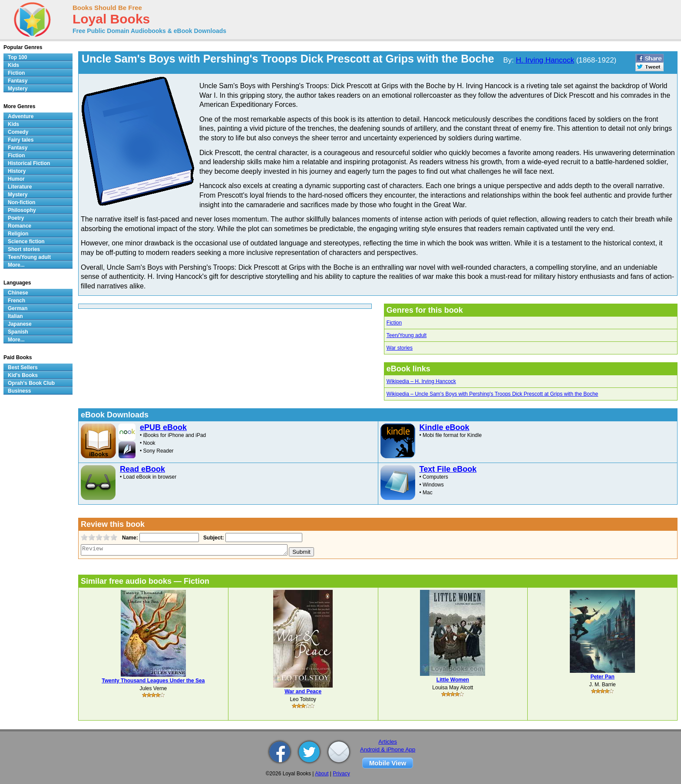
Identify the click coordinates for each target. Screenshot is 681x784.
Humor (16, 179)
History (17, 171)
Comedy (18, 132)
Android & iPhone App (388, 749)
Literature (20, 187)
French (17, 301)
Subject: (213, 538)
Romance (20, 226)
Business (19, 391)
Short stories (24, 249)
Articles (388, 742)
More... (16, 265)
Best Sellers (23, 367)
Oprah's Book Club (31, 383)
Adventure (21, 116)
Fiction (394, 323)
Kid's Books (23, 375)
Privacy (341, 774)
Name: (129, 538)
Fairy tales (21, 140)
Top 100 (17, 57)
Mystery (18, 89)
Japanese (20, 324)
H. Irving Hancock (545, 60)
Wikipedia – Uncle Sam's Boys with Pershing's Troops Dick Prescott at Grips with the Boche (492, 394)
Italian (15, 316)
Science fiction (26, 241)
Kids (13, 65)
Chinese (18, 293)
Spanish (18, 332)
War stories (400, 348)
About (322, 774)
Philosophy (22, 210)
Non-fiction (21, 202)
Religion (18, 234)
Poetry (16, 218)
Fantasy (18, 81)
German (18, 308)
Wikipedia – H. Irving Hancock (421, 381)
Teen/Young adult (407, 335)
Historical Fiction (29, 163)
